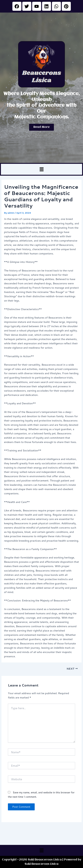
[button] (41, 169)
